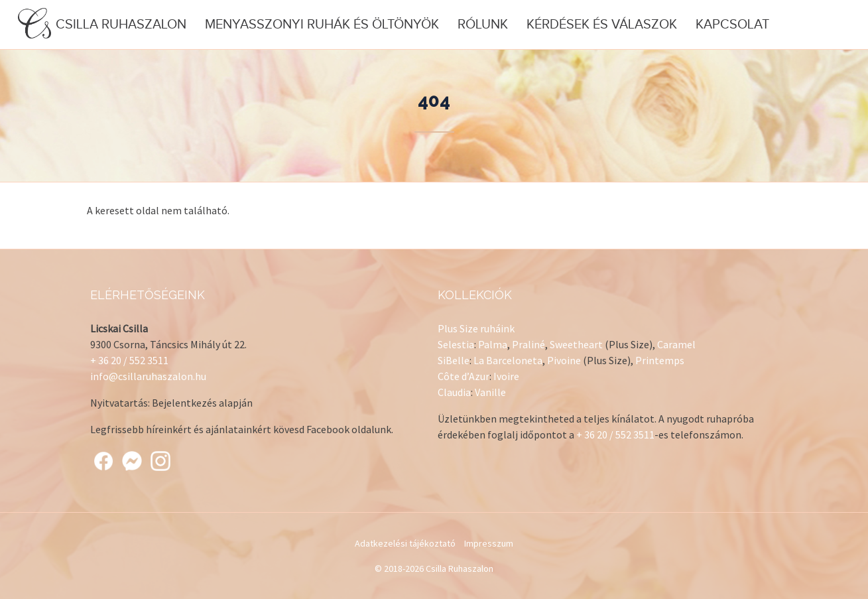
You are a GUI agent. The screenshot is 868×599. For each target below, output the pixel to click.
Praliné (528, 344)
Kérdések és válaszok (602, 25)
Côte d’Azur (464, 376)
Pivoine (564, 360)
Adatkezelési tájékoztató (405, 543)
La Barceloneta (508, 360)
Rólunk (483, 25)
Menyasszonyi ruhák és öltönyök (322, 25)
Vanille (490, 392)
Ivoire (506, 376)
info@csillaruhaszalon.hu (148, 376)
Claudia (454, 392)
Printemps (660, 360)
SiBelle (454, 360)
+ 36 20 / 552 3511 (129, 360)
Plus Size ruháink (476, 328)
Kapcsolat (732, 25)
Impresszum (489, 543)
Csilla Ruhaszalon (102, 24)
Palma (493, 344)
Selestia (456, 344)
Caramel (676, 344)
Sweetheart (576, 344)
